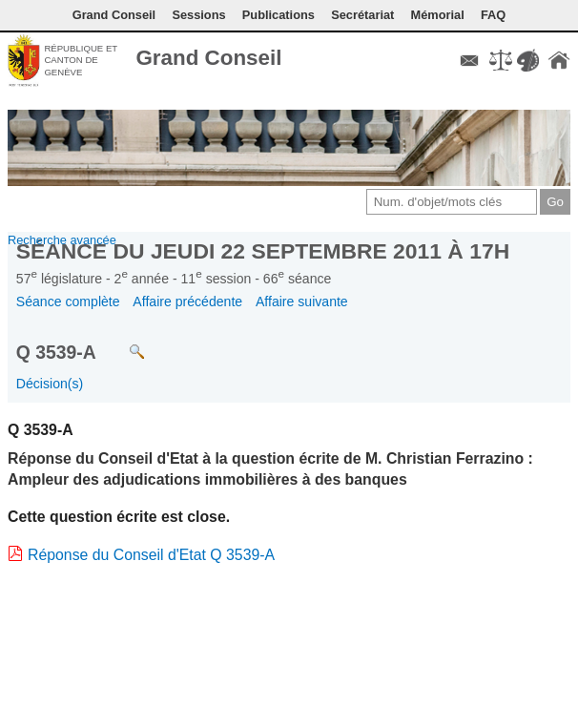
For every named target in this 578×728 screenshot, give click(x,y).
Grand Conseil (208, 58)
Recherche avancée (62, 240)
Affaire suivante (302, 302)
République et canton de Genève (81, 60)
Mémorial (438, 15)
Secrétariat (362, 15)
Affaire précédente (187, 302)
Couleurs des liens (527, 60)
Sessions (198, 15)
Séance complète (68, 302)
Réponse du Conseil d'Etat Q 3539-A (151, 555)
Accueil (559, 60)
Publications (279, 15)
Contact (469, 60)
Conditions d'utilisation (501, 60)
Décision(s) (50, 384)
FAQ (493, 15)
